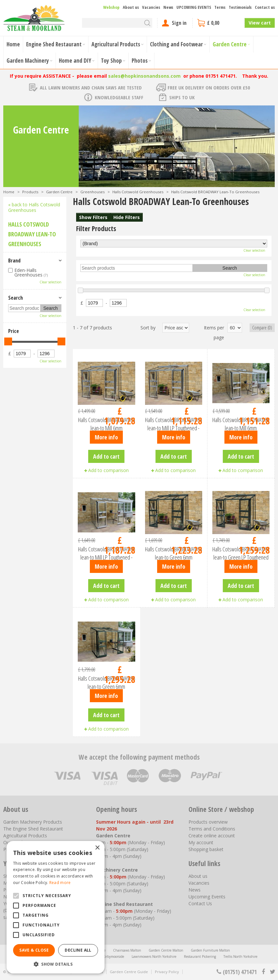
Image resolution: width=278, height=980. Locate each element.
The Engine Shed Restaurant (33, 829)
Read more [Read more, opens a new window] (60, 883)
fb (263, 972)
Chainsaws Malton (127, 950)
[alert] (56, 907)
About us (198, 876)
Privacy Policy (167, 972)
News (195, 890)
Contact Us (200, 903)
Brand (14, 261)
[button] (56, 964)
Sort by (148, 328)
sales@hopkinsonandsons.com (144, 76)
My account (201, 842)
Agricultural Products (25, 836)
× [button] (97, 848)
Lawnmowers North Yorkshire (154, 956)
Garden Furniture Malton (210, 950)
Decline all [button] (78, 950)
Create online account (212, 836)
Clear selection (254, 250)
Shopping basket (206, 849)
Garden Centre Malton (166, 950)
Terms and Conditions (212, 829)
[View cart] (219, 23)
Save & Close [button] (34, 950)
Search (16, 298)
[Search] (117, 23)
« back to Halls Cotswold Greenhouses (34, 207)
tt (272, 972)
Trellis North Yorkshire (240, 956)
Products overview (208, 822)
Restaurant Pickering (200, 956)
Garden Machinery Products (33, 822)
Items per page (214, 332)
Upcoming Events (207, 897)
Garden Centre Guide (129, 972)
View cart (260, 23)
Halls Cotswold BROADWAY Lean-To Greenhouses (32, 234)
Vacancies (199, 883)
